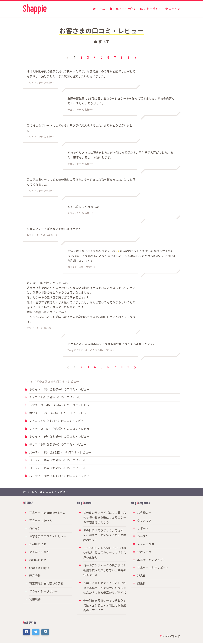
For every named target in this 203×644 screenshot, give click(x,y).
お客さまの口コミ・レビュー (50, 492)
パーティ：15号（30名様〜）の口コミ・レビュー (58, 468)
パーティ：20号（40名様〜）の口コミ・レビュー (58, 476)
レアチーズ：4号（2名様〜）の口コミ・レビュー (58, 405)
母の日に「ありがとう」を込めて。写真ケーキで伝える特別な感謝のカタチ (102, 535)
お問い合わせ (38, 560)
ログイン (173, 9)
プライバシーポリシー (43, 592)
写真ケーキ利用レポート (150, 568)
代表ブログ (142, 552)
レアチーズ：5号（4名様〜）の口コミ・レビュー (58, 429)
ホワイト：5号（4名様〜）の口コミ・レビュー (57, 413)
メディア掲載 (143, 544)
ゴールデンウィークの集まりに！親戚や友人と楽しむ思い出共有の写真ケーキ (102, 570)
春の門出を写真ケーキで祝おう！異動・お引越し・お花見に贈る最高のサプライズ (102, 606)
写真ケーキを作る (123, 9)
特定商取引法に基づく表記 (46, 584)
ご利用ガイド (150, 9)
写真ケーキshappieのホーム (47, 513)
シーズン (140, 537)
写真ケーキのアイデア (149, 560)
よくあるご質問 (39, 552)
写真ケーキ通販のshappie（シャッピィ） (35, 9)
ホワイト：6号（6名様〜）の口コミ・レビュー (57, 437)
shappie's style (39, 568)
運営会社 (35, 576)
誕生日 (139, 584)
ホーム (99, 9)
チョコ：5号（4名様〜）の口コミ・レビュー (55, 421)
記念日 (139, 576)
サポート (140, 529)
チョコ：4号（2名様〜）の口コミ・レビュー (55, 397)
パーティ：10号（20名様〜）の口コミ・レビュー (58, 460)
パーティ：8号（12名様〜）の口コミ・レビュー (58, 453)
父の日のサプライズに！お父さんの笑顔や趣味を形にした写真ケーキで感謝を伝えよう (102, 518)
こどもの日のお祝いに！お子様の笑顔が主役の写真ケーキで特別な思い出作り (102, 553)
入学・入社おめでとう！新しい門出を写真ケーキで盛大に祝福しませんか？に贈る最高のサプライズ (102, 588)
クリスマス (142, 521)
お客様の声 (142, 513)
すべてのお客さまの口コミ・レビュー (52, 382)
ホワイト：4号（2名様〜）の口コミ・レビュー (57, 390)
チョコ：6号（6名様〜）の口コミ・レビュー (55, 445)
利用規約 (35, 600)
